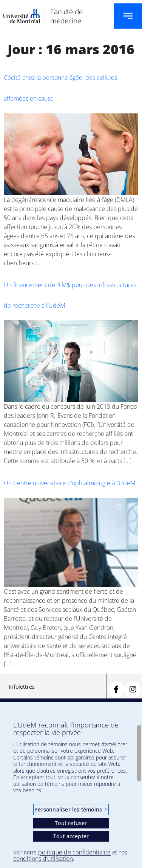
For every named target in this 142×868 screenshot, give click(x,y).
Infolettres (22, 687)
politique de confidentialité (74, 852)
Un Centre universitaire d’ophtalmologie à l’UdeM (70, 483)
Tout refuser (71, 823)
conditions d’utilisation (43, 859)
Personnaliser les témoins (71, 809)
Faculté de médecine (66, 16)
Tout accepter (71, 836)
